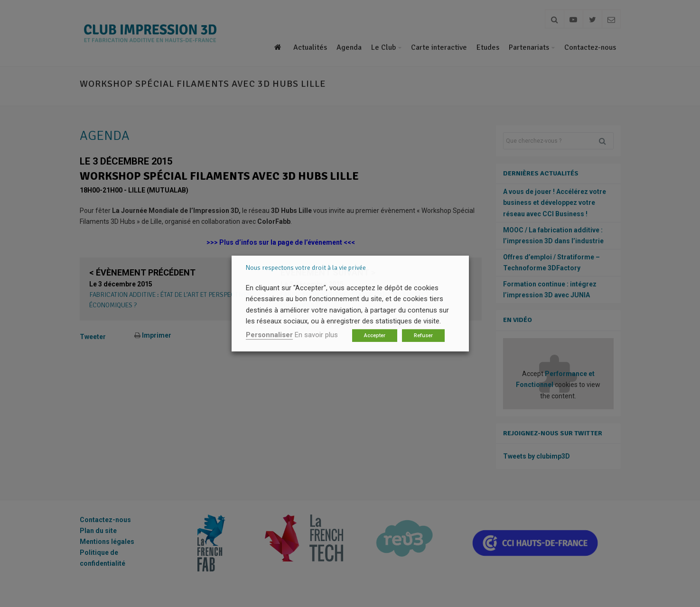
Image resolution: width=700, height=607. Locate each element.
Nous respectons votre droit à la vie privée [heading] (306, 268)
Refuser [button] (423, 336)
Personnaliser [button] (269, 335)
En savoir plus (316, 335)
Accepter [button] (375, 336)
